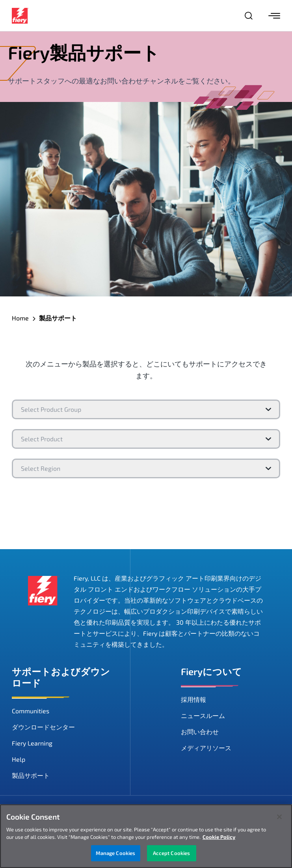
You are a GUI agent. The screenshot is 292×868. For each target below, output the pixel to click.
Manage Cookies (116, 854)
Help (19, 759)
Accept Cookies (172, 854)
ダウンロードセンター (43, 727)
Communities (31, 711)
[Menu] (274, 16)
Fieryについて (211, 671)
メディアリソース (206, 748)
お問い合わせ (200, 732)
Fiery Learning (32, 743)
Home (20, 318)
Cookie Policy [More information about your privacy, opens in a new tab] (219, 838)
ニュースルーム (203, 715)
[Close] (279, 818)
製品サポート (31, 775)
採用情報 (193, 699)
